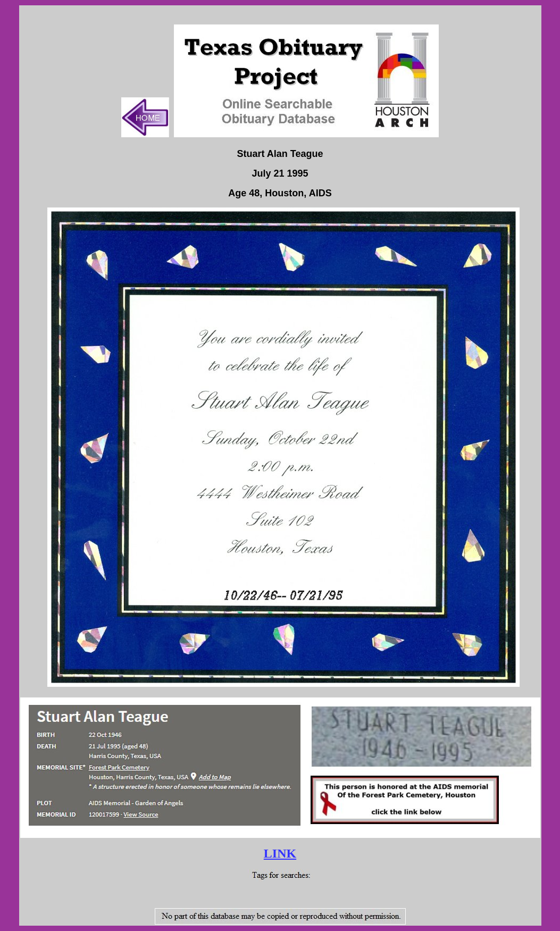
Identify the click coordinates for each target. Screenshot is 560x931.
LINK (280, 853)
